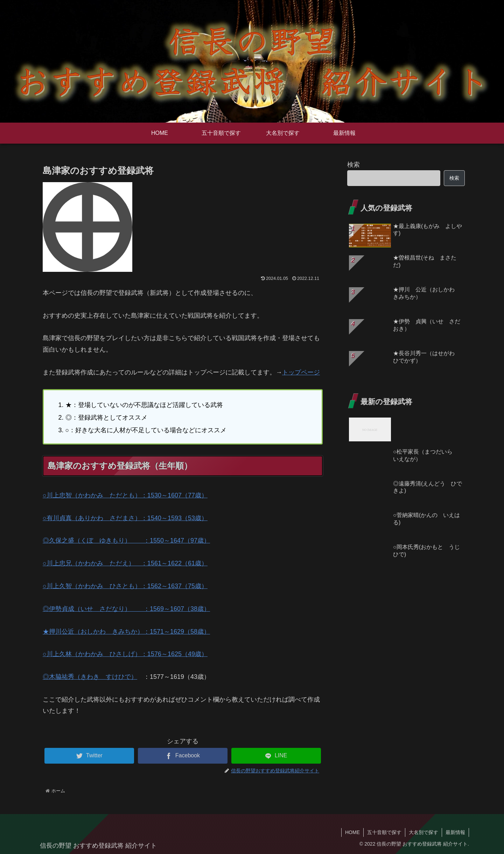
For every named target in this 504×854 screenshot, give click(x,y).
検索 (353, 165)
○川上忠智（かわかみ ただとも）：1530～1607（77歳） (125, 495)
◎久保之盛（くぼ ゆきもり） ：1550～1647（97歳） (126, 540)
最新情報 (455, 832)
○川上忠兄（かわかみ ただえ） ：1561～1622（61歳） (125, 563)
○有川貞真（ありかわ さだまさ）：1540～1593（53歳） (125, 518)
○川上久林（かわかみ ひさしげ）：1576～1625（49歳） (125, 654)
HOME (352, 832)
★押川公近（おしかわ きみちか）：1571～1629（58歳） (126, 632)
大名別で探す (423, 832)
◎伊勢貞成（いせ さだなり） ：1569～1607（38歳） (126, 609)
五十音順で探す (384, 832)
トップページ (301, 372)
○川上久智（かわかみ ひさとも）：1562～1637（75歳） (125, 586)
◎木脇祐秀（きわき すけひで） (90, 677)
